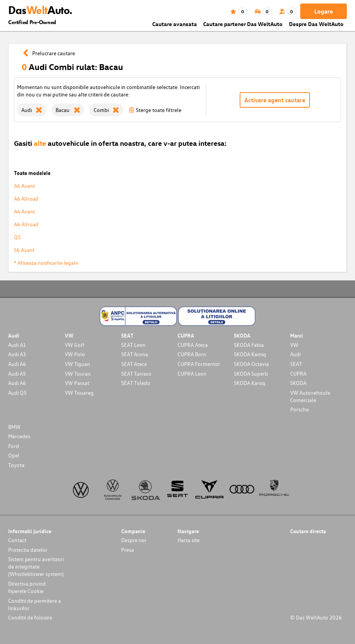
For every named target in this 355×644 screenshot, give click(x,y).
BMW (14, 427)
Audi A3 (17, 354)
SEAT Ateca (134, 364)
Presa (128, 550)
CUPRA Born (192, 354)
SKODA (298, 383)
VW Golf (75, 345)
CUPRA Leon (192, 374)
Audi (295, 354)
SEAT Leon (133, 345)
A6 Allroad (26, 199)
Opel (14, 455)
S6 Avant (24, 250)
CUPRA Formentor (199, 364)
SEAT (296, 364)
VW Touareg (79, 393)
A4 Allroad (26, 224)
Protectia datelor (28, 550)
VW (294, 345)
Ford (14, 446)
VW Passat (77, 383)
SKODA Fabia (249, 345)
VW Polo (75, 354)
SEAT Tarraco (136, 374)
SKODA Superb (251, 374)
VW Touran (78, 374)
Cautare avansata (175, 24)
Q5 (17, 237)
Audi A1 (17, 345)
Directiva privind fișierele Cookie (27, 587)
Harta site (189, 540)
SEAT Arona (135, 354)
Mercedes (19, 436)
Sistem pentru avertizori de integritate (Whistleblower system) (36, 566)
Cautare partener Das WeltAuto (243, 24)
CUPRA (298, 374)
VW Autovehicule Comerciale (310, 396)
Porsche (299, 409)
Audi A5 (17, 374)
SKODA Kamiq (250, 354)
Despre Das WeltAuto (316, 24)
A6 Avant (24, 186)
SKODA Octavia (251, 364)
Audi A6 (17, 383)
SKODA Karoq (250, 383)
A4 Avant (24, 211)
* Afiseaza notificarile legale (46, 263)
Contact (17, 540)
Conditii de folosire (30, 617)
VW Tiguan (77, 364)
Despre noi (134, 540)
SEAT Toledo (136, 383)
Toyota (16, 465)
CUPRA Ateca (193, 345)
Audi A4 (17, 364)
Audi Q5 (17, 393)
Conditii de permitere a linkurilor (35, 604)
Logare (324, 11)
